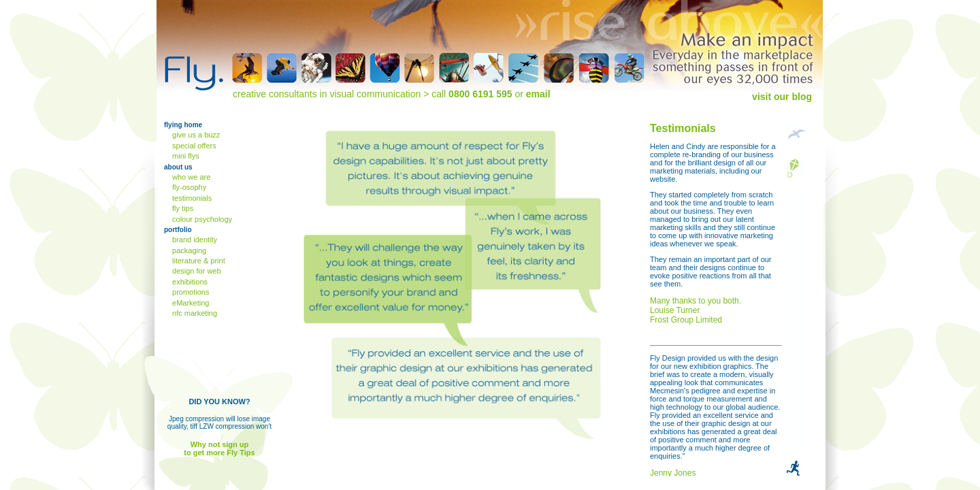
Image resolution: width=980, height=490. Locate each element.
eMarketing (190, 303)
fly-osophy (188, 187)
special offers (193, 146)
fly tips (182, 208)
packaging (188, 250)
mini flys (185, 156)
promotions (190, 292)
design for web (196, 271)
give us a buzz (195, 135)
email (538, 94)
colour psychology (201, 219)
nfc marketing (194, 313)
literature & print (198, 261)
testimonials (191, 198)
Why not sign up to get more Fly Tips (219, 448)
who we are (190, 177)
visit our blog (782, 97)
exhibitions (189, 282)
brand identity (194, 240)
